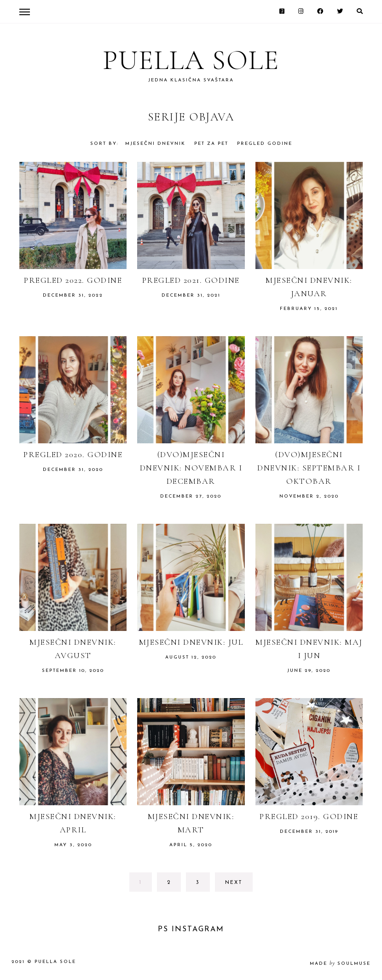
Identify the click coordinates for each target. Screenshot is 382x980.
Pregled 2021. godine (191, 280)
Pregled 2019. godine (309, 816)
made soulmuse (340, 964)
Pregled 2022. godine (73, 280)
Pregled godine (265, 144)
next (234, 883)
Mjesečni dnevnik (155, 144)
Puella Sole (191, 60)
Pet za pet (211, 144)
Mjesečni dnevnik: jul (191, 642)
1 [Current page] (145, 885)
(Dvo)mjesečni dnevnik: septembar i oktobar (309, 468)
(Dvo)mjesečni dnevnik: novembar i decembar (191, 468)
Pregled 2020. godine (73, 454)
